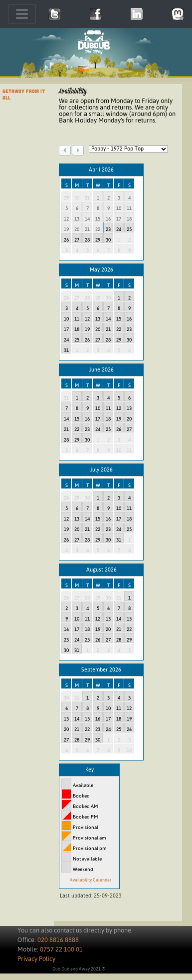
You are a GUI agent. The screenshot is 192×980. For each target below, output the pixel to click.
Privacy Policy (36, 959)
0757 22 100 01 (61, 950)
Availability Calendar (91, 880)
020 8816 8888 (58, 940)
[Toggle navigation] (22, 14)
